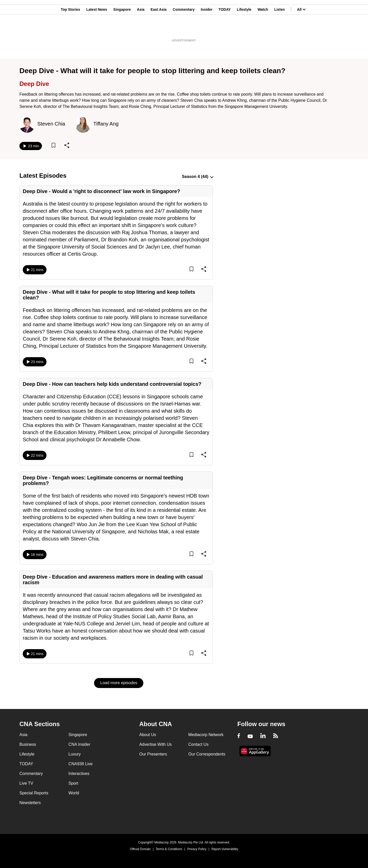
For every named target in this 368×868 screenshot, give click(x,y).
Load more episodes (119, 683)
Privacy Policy (197, 849)
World (74, 793)
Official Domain (140, 849)
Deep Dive (34, 84)
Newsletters (30, 803)
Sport (73, 783)
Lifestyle (244, 29)
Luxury (75, 754)
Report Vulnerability (225, 849)
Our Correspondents (207, 754)
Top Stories (71, 29)
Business (28, 744)
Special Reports (34, 793)
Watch (263, 29)
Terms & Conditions (169, 849)
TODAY (225, 29)
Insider (206, 29)
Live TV (26, 783)
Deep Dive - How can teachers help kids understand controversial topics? (112, 384)
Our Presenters (153, 754)
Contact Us (198, 744)
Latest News (97, 29)
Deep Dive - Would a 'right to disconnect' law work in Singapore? (101, 191)
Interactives (79, 774)
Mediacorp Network (206, 735)
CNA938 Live (80, 764)
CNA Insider (79, 744)
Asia (141, 29)
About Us (148, 735)
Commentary (184, 29)
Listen (279, 29)
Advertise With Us (156, 744)
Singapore (122, 29)
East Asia (159, 29)
